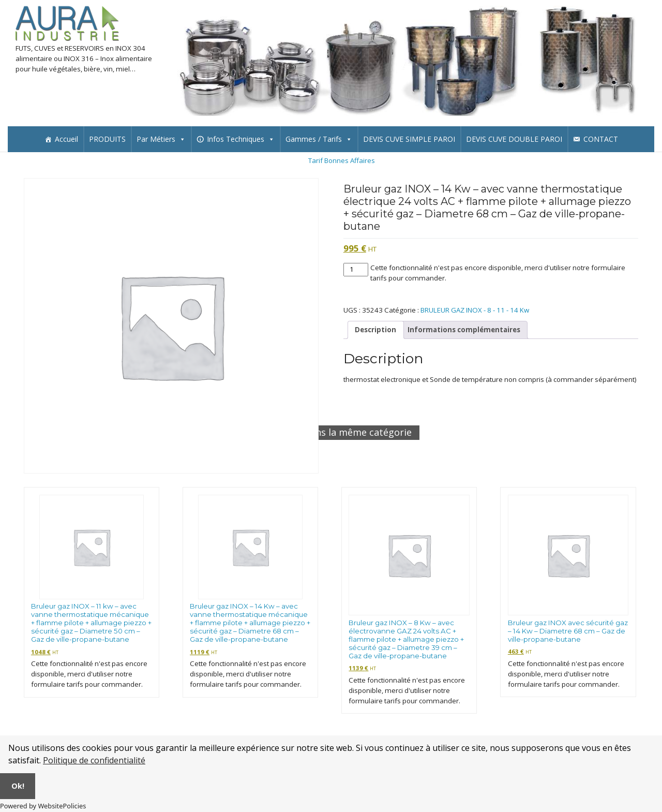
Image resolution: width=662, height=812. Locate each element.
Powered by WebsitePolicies (43, 806)
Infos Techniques (241, 139)
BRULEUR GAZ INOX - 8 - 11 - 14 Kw (475, 310)
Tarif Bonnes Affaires (342, 160)
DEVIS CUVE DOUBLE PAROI (514, 139)
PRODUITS (107, 139)
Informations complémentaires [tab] (464, 330)
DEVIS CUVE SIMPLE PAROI (409, 139)
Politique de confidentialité (94, 760)
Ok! (18, 786)
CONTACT (601, 139)
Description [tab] (375, 330)
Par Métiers (161, 139)
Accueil (66, 139)
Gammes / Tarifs (319, 139)
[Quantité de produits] (356, 270)
